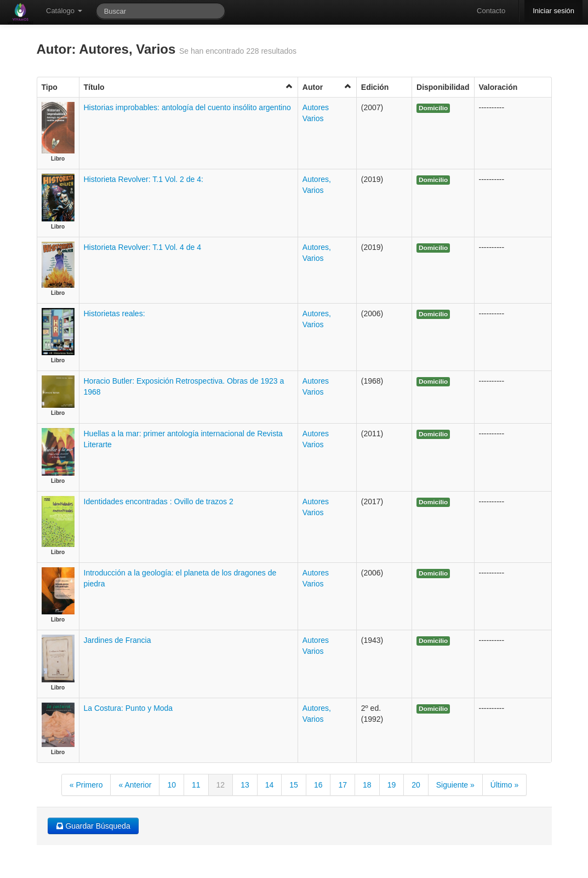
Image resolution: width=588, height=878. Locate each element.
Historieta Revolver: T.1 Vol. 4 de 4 (143, 247)
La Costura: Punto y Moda (129, 708)
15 (294, 785)
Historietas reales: (115, 313)
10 (172, 785)
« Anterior (135, 785)
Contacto (491, 11)
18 (367, 785)
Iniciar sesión (553, 11)
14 (270, 785)
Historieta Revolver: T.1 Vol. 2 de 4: (144, 179)
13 (245, 785)
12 (221, 785)
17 (342, 785)
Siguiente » (455, 785)
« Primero (86, 785)
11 (196, 785)
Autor (327, 87)
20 (416, 785)
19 (392, 785)
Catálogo (64, 11)
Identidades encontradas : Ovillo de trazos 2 (159, 501)
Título (189, 87)
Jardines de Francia (118, 640)
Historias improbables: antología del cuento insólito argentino (187, 107)
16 (318, 785)
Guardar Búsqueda (93, 826)
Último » (504, 785)
